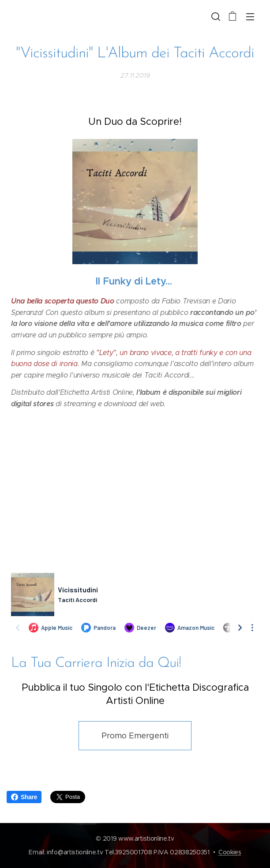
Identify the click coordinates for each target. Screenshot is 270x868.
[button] (215, 16)
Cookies (230, 852)
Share (24, 797)
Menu (250, 17)
